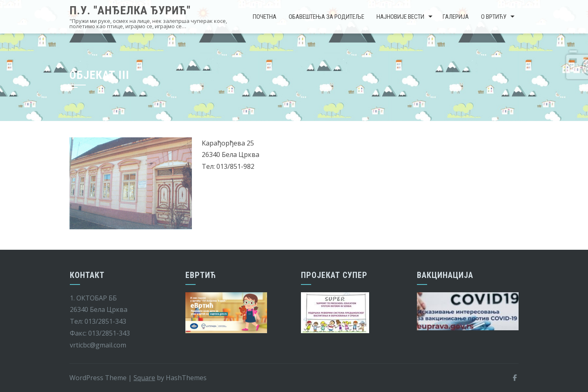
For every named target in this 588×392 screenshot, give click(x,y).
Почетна (265, 17)
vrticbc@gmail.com (98, 345)
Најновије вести (400, 17)
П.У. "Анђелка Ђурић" (130, 10)
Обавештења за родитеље (326, 17)
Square (144, 378)
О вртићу (494, 17)
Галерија (456, 17)
